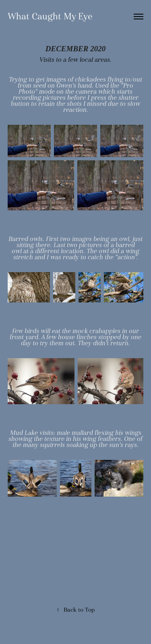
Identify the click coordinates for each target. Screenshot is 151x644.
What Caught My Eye (50, 16)
